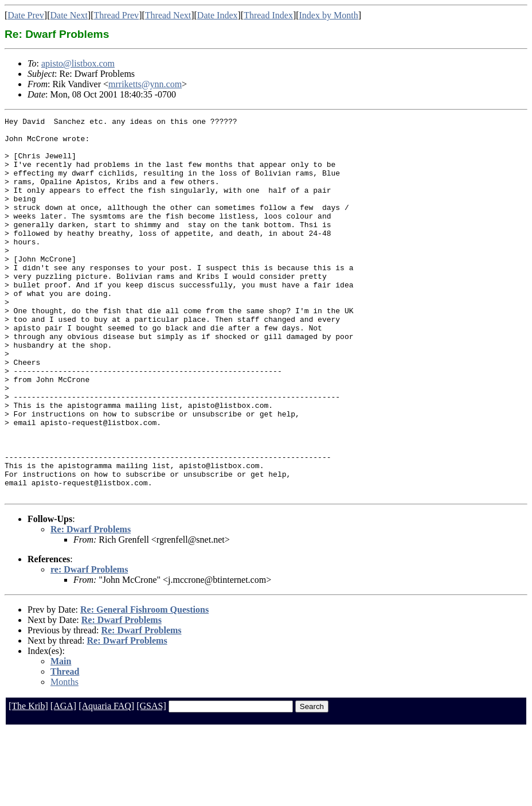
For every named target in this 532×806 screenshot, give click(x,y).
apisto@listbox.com (78, 63)
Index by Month (329, 15)
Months (64, 758)
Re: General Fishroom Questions (144, 685)
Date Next (69, 15)
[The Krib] (28, 782)
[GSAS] (151, 782)
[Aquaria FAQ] (106, 782)
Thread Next (168, 15)
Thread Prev (116, 15)
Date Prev (26, 15)
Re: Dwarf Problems (91, 605)
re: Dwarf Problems (89, 645)
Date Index (218, 15)
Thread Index (268, 15)
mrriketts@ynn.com (145, 84)
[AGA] (63, 782)
